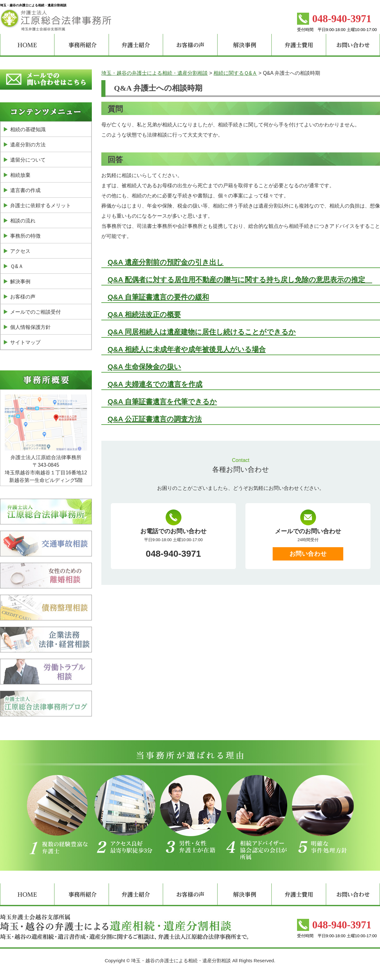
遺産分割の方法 (28, 145)
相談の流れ (23, 221)
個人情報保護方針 (30, 327)
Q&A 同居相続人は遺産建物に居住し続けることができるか (202, 332)
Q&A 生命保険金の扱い (144, 367)
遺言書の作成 (25, 190)
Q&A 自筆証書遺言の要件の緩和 (158, 297)
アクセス (20, 251)
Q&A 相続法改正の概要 (144, 314)
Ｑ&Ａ (17, 266)
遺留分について (28, 160)
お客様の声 (23, 297)
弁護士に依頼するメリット (41, 205)
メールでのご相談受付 (35, 312)
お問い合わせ (308, 554)
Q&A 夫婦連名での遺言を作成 (155, 384)
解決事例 (20, 282)
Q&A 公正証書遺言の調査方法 (155, 419)
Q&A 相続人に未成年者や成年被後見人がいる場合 (187, 349)
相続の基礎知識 (28, 129)
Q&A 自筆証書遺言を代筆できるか (162, 402)
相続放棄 (20, 175)
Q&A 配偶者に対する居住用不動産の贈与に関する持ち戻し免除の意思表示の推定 (240, 280)
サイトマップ (25, 342)
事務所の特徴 (25, 236)
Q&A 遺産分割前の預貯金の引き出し (166, 262)
